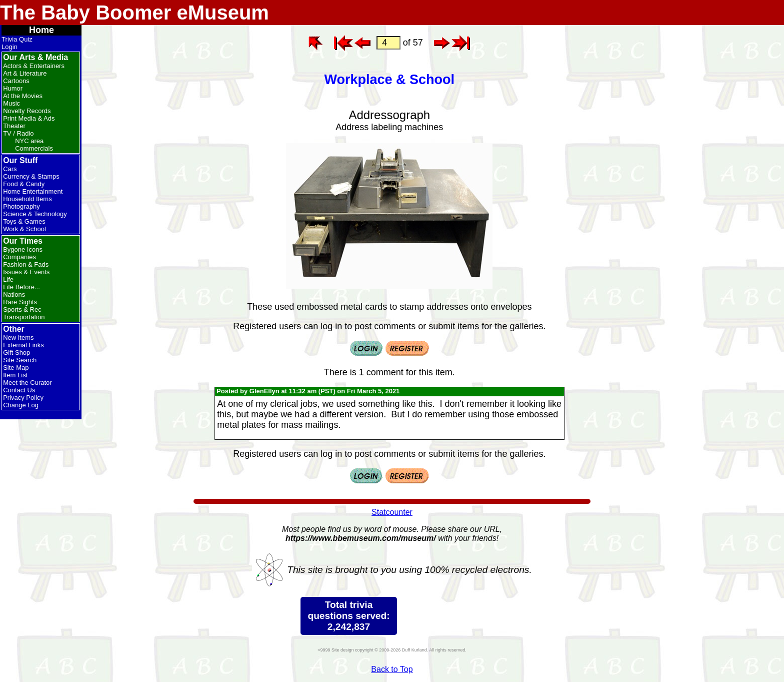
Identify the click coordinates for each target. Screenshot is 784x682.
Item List (15, 375)
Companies (19, 257)
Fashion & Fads (26, 264)
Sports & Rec (22, 309)
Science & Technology (35, 214)
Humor (13, 88)
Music (11, 103)
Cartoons (16, 81)
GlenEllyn (264, 391)
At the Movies (23, 96)
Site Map (16, 368)
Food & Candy (24, 184)
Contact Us (19, 390)
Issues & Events (26, 272)
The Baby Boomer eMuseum (134, 13)
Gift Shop (16, 353)
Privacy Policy (23, 398)
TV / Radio (18, 133)
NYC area (29, 141)
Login (9, 47)
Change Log (21, 405)
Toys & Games (24, 221)
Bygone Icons (23, 249)
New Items (18, 337)
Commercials (34, 148)
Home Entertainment (33, 191)
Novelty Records (27, 111)
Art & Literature (25, 73)
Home (41, 30)
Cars (10, 169)
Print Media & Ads (29, 118)
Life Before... (21, 287)
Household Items (27, 199)
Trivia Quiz (17, 39)
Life (8, 279)
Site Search (20, 360)
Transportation (24, 317)
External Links (23, 345)
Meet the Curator (27, 383)
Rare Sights (20, 302)
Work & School (24, 229)
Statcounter (392, 512)
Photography (21, 206)
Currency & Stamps (31, 176)
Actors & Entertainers (34, 66)
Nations (14, 294)
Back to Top (392, 669)
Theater (14, 126)
